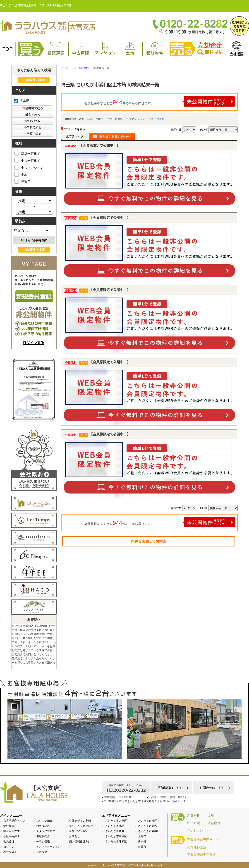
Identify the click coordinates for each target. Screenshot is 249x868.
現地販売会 (43, 836)
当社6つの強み (78, 831)
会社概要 (237, 48)
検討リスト (10, 852)
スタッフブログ (46, 831)
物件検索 (9, 826)
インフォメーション (48, 847)
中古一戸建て (115, 119)
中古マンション (135, 119)
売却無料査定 (197, 847)
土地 (130, 48)
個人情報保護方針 (80, 842)
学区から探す (12, 836)
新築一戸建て (95, 119)
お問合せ (74, 836)
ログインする (34, 343)
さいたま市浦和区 (116, 842)
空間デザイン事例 (80, 821)
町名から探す (12, 831)
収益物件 (155, 48)
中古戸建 (81, 48)
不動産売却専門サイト (203, 840)
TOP (8, 49)
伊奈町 (142, 842)
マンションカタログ (81, 826)
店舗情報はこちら (170, 788)
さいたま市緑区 (148, 826)
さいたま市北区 (115, 826)
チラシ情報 (43, 842)
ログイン (9, 847)
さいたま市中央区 (116, 836)
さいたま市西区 (115, 831)
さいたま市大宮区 (116, 821)
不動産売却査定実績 (201, 855)
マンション (106, 48)
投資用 (160, 119)
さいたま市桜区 (148, 821)
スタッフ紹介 (44, 821)
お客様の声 (43, 826)
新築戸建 (56, 48)
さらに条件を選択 (34, 240)
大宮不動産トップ (14, 821)
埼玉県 (22, 100)
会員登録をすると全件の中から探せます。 (160, 101)
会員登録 (9, 842)
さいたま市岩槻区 (149, 831)
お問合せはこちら (212, 788)
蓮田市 (142, 847)
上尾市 (142, 836)
